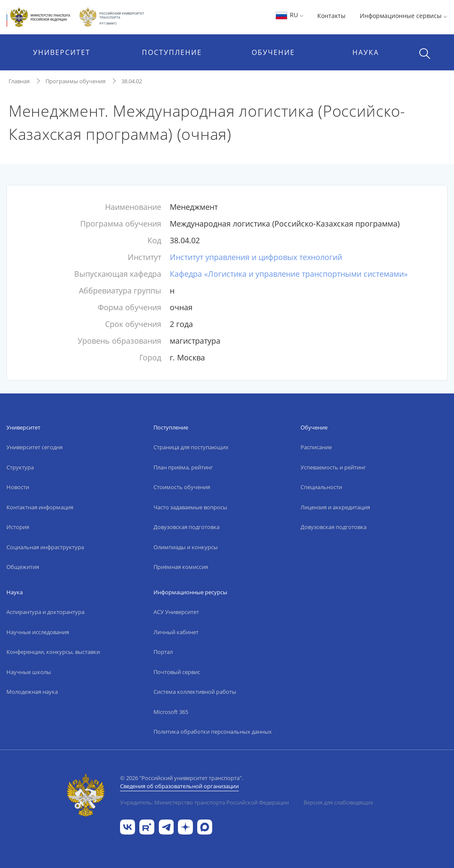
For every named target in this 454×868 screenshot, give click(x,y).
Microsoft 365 (171, 712)
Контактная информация (40, 507)
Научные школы (29, 672)
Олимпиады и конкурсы (186, 547)
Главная (19, 81)
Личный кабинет (176, 632)
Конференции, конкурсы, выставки (53, 652)
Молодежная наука (32, 692)
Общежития (23, 567)
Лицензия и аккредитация (335, 507)
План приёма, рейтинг (183, 467)
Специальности (321, 487)
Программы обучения (75, 81)
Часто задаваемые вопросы (190, 507)
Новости (18, 487)
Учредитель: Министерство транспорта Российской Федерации (204, 802)
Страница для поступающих (191, 447)
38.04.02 (132, 81)
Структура (20, 467)
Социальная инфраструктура (45, 547)
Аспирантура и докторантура (45, 612)
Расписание (316, 447)
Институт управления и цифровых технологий (256, 257)
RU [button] (289, 15)
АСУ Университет (176, 612)
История (18, 527)
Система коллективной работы (195, 692)
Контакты (331, 16)
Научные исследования (38, 632)
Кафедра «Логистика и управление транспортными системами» (289, 274)
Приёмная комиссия (181, 567)
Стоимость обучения (182, 487)
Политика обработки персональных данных (213, 732)
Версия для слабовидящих (338, 802)
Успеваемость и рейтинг (333, 467)
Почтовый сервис (177, 672)
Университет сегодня (35, 447)
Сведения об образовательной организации (179, 786)
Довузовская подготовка (186, 527)
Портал (163, 652)
